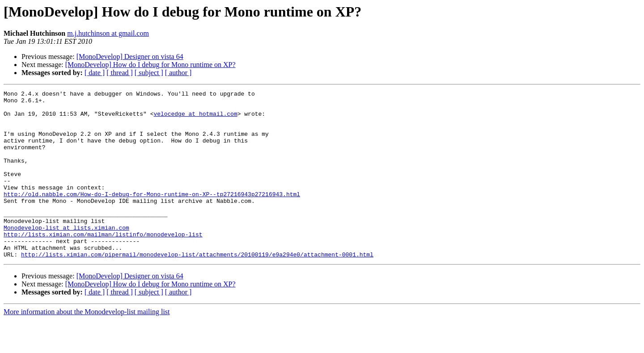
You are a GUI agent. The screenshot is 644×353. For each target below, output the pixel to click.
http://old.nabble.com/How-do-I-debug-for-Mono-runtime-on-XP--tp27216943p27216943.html (152, 215)
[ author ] (178, 73)
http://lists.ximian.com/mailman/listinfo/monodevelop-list (103, 264)
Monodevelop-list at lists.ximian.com (66, 256)
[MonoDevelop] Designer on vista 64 (130, 57)
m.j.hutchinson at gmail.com (108, 33)
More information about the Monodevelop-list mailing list (87, 345)
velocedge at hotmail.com (195, 119)
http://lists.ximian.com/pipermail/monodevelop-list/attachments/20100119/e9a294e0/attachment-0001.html (197, 288)
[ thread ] (120, 73)
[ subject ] (149, 73)
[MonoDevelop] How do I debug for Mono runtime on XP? (150, 65)
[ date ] (95, 73)
